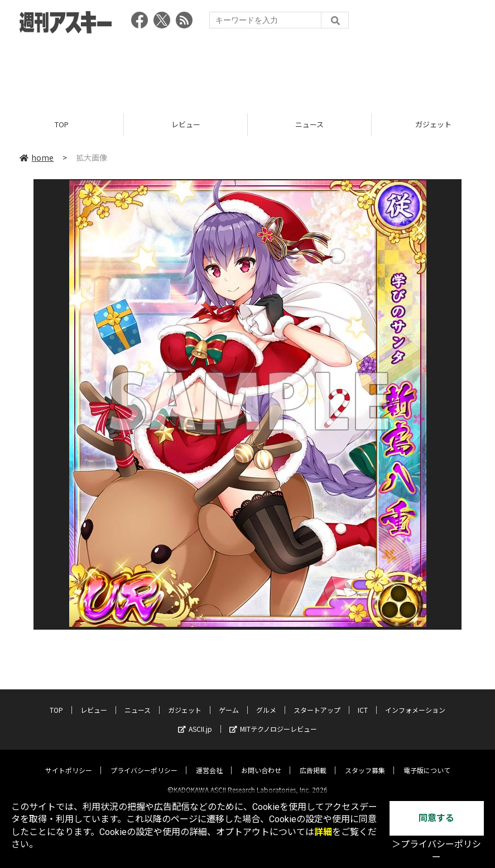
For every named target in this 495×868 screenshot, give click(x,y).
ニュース (309, 124)
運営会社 (209, 761)
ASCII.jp (195, 719)
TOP (62, 124)
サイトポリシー (69, 761)
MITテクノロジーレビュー (273, 719)
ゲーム (229, 700)
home (37, 157)
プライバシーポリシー (144, 761)
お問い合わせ (261, 761)
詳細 (323, 832)
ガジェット (185, 700)
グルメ (266, 700)
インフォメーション (415, 700)
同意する (436, 818)
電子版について (427, 761)
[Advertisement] (248, 70)
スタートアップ (317, 700)
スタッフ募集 (365, 761)
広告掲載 (313, 761)
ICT (363, 700)
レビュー (186, 124)
